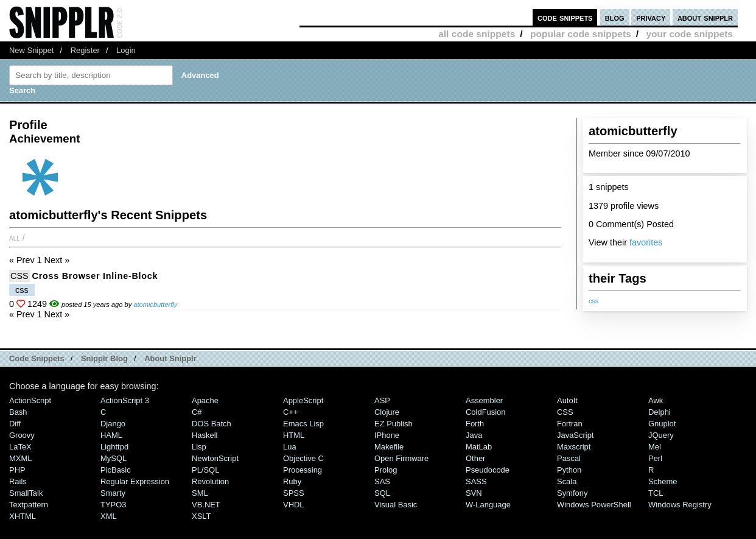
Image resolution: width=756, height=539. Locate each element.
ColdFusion (486, 412)
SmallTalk (26, 493)
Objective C (303, 458)
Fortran (570, 424)
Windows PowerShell (594, 505)
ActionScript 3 (125, 400)
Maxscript (574, 447)
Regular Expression (135, 481)
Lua (290, 447)
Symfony (572, 493)
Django (113, 424)
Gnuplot (662, 424)
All (15, 238)
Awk (656, 400)
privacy (651, 17)
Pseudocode (488, 470)
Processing (303, 470)
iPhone (387, 435)
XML (109, 516)
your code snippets (689, 34)
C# (197, 412)
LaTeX (20, 447)
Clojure (387, 412)
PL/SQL (205, 470)
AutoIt (567, 400)
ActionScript (30, 400)
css (593, 301)
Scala (567, 481)
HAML (111, 435)
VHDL (294, 505)
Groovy (22, 435)
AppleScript (303, 400)
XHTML (23, 516)
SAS (382, 481)
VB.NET (206, 505)
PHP (17, 470)
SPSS (294, 493)
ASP (382, 400)
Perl (655, 458)
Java (474, 435)
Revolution (210, 481)
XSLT (201, 516)
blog (615, 17)
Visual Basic (396, 505)
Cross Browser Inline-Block (95, 276)
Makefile (389, 447)
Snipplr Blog (104, 358)
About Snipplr (170, 358)
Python (569, 470)
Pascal (569, 458)
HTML (294, 435)
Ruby (292, 481)
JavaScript (575, 435)
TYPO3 (113, 505)
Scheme (663, 481)
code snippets (565, 17)
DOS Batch (212, 424)
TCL (656, 493)
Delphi (660, 412)
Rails (18, 481)
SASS (476, 481)
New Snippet (31, 50)
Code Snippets (37, 358)
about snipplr (705, 17)
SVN (474, 493)
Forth (475, 424)
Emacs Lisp (303, 424)
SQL (382, 493)
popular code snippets (581, 34)
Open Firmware (401, 458)
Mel (655, 447)
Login (126, 50)
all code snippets (477, 34)
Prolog (386, 470)
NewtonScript (215, 458)
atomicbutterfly (155, 305)
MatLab (479, 447)
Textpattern (29, 505)
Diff (15, 424)
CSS (19, 276)
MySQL (114, 458)
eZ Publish (394, 424)
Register (85, 50)
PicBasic (116, 470)
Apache (205, 400)
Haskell (205, 435)
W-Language (488, 505)
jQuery (661, 435)
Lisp (199, 447)
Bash (18, 412)
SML (200, 493)
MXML (20, 458)
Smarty (113, 493)
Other (475, 458)
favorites (646, 242)
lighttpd (114, 447)
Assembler (484, 400)
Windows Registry (680, 505)
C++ (290, 412)
